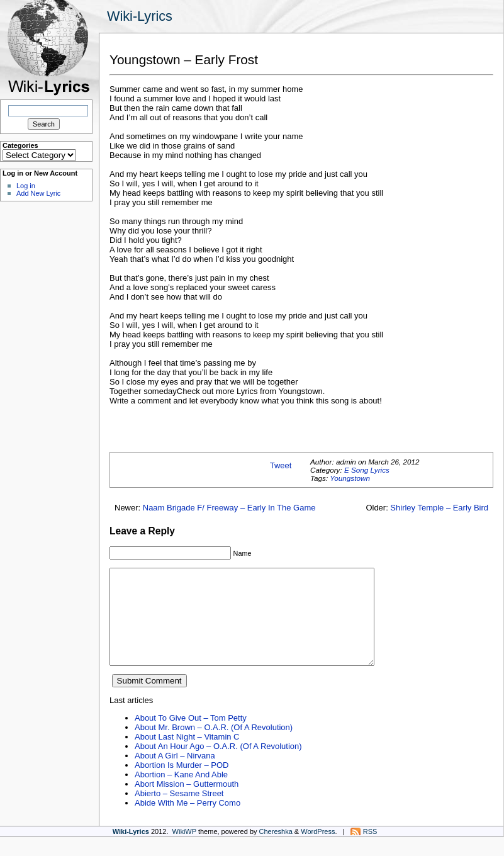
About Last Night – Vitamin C (187, 756)
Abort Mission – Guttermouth (187, 803)
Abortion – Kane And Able (181, 793)
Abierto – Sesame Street (179, 812)
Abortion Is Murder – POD (182, 784)
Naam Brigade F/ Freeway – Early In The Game (229, 508)
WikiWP (184, 850)
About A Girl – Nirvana (175, 774)
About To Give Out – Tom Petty (191, 737)
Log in (26, 186)
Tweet (281, 465)
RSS (370, 850)
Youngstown (350, 478)
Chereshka (276, 850)
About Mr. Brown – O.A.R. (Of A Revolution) (214, 746)
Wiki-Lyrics (140, 16)
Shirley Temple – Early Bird (439, 508)
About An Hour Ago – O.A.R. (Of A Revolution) (218, 765)
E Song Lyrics (367, 470)
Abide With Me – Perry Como (188, 822)
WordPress (318, 850)
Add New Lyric (38, 193)
